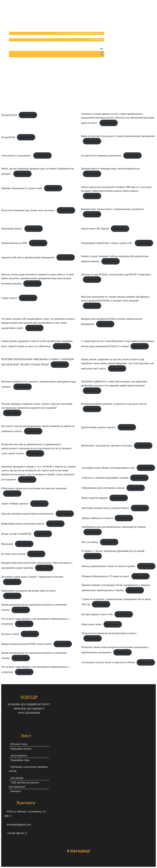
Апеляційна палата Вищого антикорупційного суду (108, 468)
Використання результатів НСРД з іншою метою (26, 644)
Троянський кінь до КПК (14, 243)
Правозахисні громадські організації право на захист (29, 591)
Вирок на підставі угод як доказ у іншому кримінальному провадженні (118, 136)
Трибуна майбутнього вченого (97, 518)
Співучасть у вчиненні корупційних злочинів (105, 478)
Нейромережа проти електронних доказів (23, 524)
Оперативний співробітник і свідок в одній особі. (107, 243)
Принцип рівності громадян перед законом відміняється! (111, 169)
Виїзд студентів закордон (95, 498)
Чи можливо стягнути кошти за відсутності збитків (108, 662)
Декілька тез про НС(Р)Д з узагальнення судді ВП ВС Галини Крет (116, 274)
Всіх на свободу (90, 542)
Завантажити (28, 115)
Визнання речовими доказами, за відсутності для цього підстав (114, 404)
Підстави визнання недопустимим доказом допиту (28, 514)
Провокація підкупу (12, 229)
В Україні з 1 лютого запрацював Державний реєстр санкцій (113, 551)
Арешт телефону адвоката (15, 504)
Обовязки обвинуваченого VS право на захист (106, 576)
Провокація (7, 544)
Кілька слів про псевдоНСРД (17, 534)
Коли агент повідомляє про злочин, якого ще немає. (28, 210)
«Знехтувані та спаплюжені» (16, 156)
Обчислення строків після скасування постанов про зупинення (34, 488)
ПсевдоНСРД (8, 137)
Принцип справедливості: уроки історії (22, 188)
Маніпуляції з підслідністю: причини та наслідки (107, 446)
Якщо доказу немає (92, 624)
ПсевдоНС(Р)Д (9, 115)
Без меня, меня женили (13, 554)
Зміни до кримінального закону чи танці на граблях (108, 566)
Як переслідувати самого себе (97, 614)
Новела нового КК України (95, 229)
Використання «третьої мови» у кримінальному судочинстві (112, 209)
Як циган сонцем (10, 634)
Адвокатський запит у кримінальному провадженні (28, 257)
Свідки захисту (9, 298)
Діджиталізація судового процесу (98, 427)
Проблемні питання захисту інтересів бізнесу (105, 508)
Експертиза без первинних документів (101, 156)
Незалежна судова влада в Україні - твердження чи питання (32, 577)
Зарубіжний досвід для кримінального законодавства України (114, 527)
